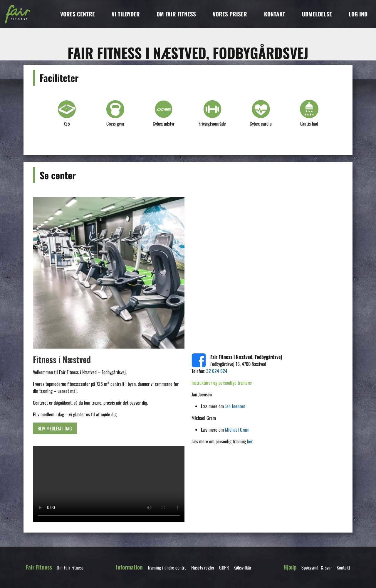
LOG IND (358, 14)
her (250, 441)
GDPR (224, 567)
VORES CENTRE (78, 14)
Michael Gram (237, 430)
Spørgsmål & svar (317, 567)
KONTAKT (275, 14)
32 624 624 (217, 371)
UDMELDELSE (317, 14)
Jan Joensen (235, 406)
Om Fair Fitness (70, 567)
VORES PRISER (230, 14)
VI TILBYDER (126, 14)
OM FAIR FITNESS (176, 14)
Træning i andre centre (167, 567)
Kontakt (343, 567)
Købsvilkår (242, 567)
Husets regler (203, 567)
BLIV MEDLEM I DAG (55, 428)
